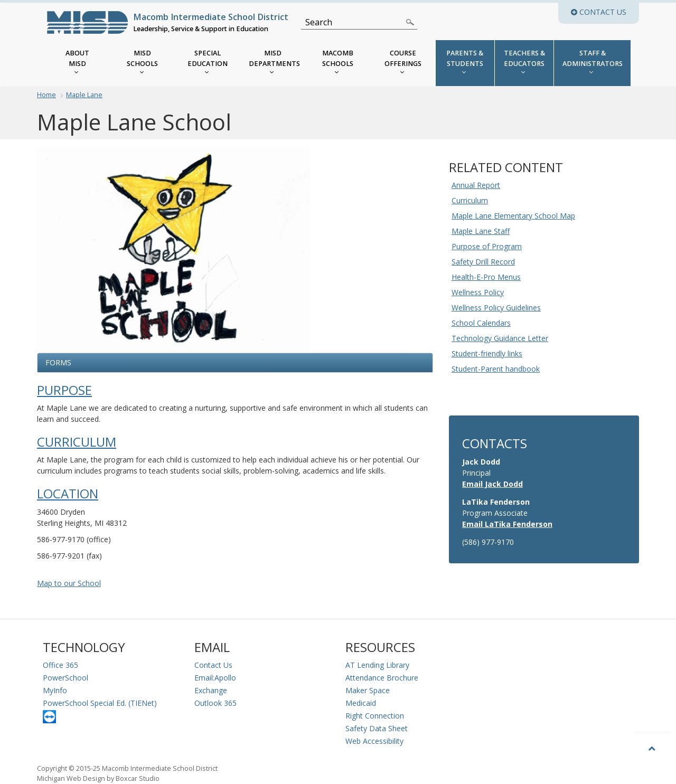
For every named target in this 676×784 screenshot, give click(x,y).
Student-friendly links (487, 353)
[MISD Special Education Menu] (208, 63)
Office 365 (60, 665)
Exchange (211, 690)
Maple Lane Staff (481, 231)
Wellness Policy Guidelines (496, 308)
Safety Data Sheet (377, 728)
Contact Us (213, 665)
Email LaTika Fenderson (507, 524)
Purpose (64, 390)
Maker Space (368, 690)
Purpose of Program (487, 246)
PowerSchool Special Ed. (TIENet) (100, 703)
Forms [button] (58, 362)
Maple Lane (84, 95)
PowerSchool (65, 678)
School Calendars (481, 323)
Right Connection (375, 716)
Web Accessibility (374, 741)
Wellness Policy (478, 292)
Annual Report (476, 185)
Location (68, 494)
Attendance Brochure (382, 678)
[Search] (353, 22)
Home (46, 95)
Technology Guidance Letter (500, 338)
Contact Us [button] (605, 12)
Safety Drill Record (483, 262)
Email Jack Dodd (492, 484)
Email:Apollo (215, 678)
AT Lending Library (377, 665)
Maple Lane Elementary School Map (513, 216)
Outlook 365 (215, 703)
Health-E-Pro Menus (486, 277)
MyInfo (55, 690)
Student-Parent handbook (496, 369)
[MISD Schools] (142, 63)
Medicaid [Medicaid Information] (361, 703)
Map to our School (69, 583)
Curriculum (77, 442)
